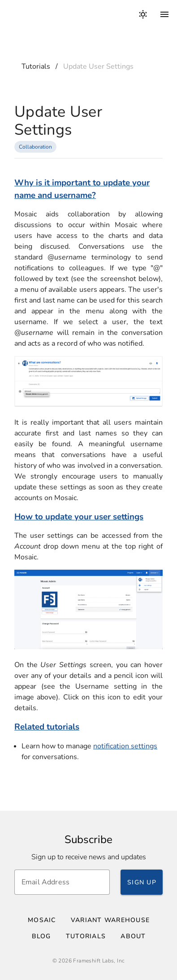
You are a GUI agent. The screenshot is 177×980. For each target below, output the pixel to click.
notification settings (125, 746)
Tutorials (36, 66)
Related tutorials (47, 727)
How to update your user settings (79, 517)
